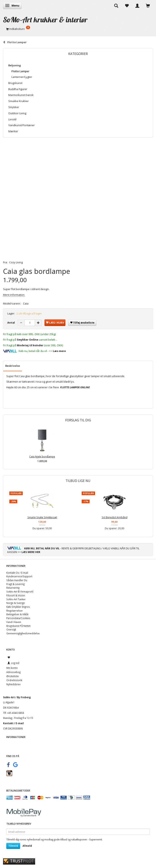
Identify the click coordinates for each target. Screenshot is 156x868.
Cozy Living (16, 262)
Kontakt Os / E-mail (17, 573)
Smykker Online (28, 340)
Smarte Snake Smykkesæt (42, 517)
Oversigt (11, 629)
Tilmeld (13, 846)
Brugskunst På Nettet (18, 626)
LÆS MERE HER (31, 552)
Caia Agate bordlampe (42, 456)
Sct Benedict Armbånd (115, 517)
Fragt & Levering (15, 584)
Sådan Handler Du (17, 580)
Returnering (13, 588)
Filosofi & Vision (16, 595)
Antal (11, 323)
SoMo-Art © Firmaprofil (20, 592)
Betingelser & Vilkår (17, 614)
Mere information (14, 295)
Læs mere (59, 351)
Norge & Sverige (16, 603)
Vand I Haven (14, 622)
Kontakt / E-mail (13, 723)
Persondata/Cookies (18, 618)
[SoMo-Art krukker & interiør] (45, 20)
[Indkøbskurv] (78, 29)
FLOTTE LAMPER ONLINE (75, 387)
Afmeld (27, 846)
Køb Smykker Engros (18, 607)
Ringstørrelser (15, 611)
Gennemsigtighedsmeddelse (23, 633)
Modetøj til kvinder (30, 345)
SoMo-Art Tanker (16, 599)
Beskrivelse (13, 366)
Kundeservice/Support (19, 576)
